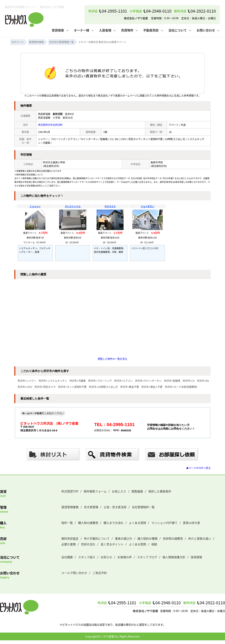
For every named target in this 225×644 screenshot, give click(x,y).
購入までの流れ (114, 523)
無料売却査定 (70, 538)
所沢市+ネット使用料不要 (72, 387)
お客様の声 (125, 557)
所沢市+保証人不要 (152, 387)
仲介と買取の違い (200, 538)
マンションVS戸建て (164, 523)
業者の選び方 (124, 538)
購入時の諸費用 (88, 523)
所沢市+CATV (25, 387)
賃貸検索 (58, 30)
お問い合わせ (206, 30)
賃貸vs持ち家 (191, 523)
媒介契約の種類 (147, 538)
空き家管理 (91, 507)
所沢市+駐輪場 (172, 381)
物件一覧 (67, 523)
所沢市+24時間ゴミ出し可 (103, 387)
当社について (178, 30)
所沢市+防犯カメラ (45, 387)
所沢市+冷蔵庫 (78, 381)
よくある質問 (137, 523)
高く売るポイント (112, 544)
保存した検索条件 (160, 491)
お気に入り (119, 491)
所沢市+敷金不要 (130, 387)
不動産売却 (151, 30)
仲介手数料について (97, 538)
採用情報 (196, 557)
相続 (154, 544)
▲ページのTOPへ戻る (198, 468)
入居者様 (105, 30)
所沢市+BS (203, 381)
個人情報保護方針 (174, 557)
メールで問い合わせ (74, 573)
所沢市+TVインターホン (148, 381)
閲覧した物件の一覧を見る (112, 359)
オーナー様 (82, 30)
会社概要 (67, 557)
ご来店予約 (100, 573)
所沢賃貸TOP (70, 491)
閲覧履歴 (137, 491)
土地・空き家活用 (115, 507)
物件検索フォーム (95, 491)
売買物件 (127, 30)
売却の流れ (88, 544)
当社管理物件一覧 (143, 507)
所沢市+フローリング (100, 381)
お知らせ (106, 557)
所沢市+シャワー (27, 381)
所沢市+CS (189, 381)
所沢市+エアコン (123, 381)
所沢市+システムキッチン (53, 381)
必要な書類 (69, 544)
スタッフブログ (147, 557)
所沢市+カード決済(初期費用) (181, 387)
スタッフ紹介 (87, 557)
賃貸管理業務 (70, 507)
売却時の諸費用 (173, 538)
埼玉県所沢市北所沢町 (50, 125)
